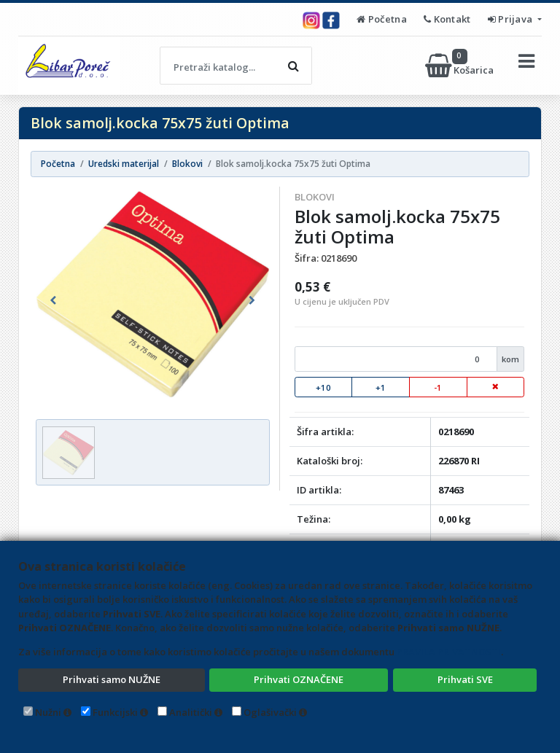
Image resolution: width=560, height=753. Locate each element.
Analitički (191, 712)
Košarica (460, 66)
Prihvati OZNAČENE (299, 679)
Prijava (512, 19)
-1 (438, 387)
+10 (323, 387)
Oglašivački (270, 712)
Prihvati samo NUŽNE (112, 679)
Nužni (48, 712)
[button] (53, 300)
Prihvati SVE (465, 679)
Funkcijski (115, 712)
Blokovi (315, 197)
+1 (381, 387)
